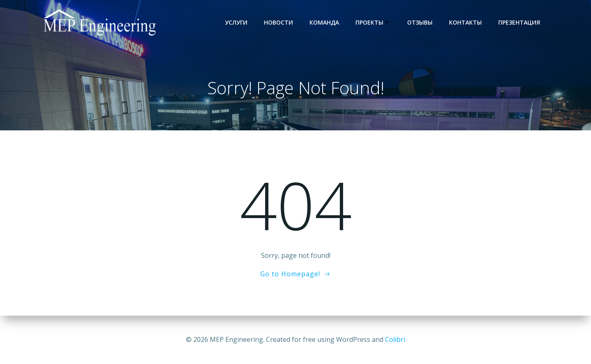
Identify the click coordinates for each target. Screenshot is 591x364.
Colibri (395, 339)
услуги (236, 22)
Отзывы (420, 22)
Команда (324, 22)
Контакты (465, 22)
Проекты (373, 22)
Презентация (519, 22)
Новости (278, 22)
